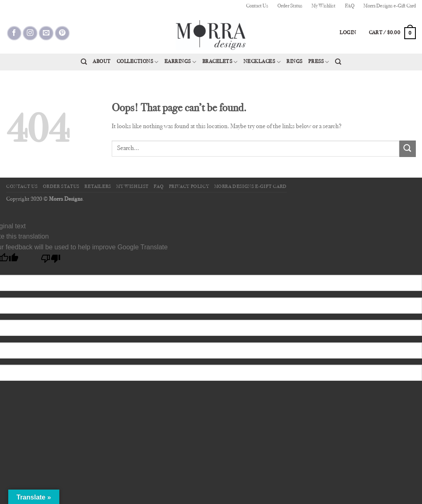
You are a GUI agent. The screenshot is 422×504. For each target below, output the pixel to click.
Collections (138, 62)
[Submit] (408, 149)
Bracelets (220, 62)
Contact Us (257, 6)
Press (319, 62)
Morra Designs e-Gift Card (390, 6)
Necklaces (262, 62)
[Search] (84, 62)
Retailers (98, 187)
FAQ (350, 6)
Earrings (181, 62)
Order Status (290, 6)
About (102, 62)
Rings (294, 62)
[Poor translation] (51, 261)
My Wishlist (324, 6)
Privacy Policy (189, 187)
